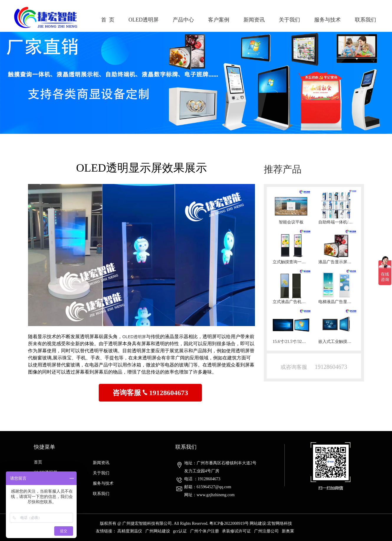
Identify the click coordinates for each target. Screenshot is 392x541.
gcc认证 (180, 531)
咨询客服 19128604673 (150, 393)
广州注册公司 (266, 531)
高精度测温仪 (130, 531)
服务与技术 (327, 20)
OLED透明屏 (144, 20)
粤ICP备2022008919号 (229, 523)
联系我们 (365, 20)
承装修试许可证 (236, 531)
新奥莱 (288, 531)
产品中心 (183, 20)
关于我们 (289, 20)
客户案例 (219, 20)
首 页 (108, 20)
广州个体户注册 (205, 531)
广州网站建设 (158, 531)
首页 (38, 462)
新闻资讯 (254, 20)
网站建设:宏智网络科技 (271, 523)
